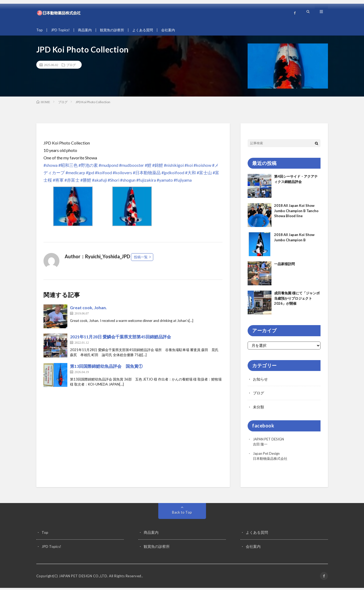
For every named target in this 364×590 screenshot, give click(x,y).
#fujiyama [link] (183, 183)
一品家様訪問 (284, 267)
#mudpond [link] (108, 168)
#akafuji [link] (99, 183)
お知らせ (260, 382)
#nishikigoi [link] (174, 168)
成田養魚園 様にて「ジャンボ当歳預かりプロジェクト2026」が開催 (297, 301)
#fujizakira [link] (146, 183)
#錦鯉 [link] (158, 168)
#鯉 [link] (148, 168)
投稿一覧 (141, 260)
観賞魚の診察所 (115, 30)
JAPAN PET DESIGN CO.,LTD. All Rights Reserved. (100, 578)
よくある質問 (148, 30)
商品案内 (87, 30)
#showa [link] (51, 168)
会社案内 (174, 30)
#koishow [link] (202, 168)
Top (40, 30)
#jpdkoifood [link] (173, 175)
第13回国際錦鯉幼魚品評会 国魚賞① (106, 369)
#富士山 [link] (204, 175)
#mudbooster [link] (131, 168)
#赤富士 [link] (72, 183)
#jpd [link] (90, 175)
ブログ (71, 67)
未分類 (258, 409)
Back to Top (182, 515)
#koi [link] (189, 168)
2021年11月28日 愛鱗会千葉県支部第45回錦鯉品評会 (120, 339)
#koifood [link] (103, 175)
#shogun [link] (128, 183)
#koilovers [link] (122, 175)
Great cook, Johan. (88, 310)
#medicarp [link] (75, 175)
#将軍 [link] (58, 183)
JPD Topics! (61, 30)
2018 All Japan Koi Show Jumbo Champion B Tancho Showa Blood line (296, 214)
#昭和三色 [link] (68, 168)
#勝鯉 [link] (86, 183)
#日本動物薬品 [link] (147, 175)
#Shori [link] (113, 183)
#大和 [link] (190, 175)
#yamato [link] (165, 183)
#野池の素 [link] (88, 168)
